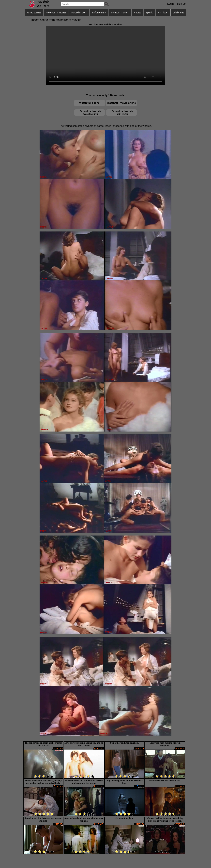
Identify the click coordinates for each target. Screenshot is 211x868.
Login (171, 4)
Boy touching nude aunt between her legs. (125, 782)
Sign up (181, 4)
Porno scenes (34, 12)
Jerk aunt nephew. (124, 818)
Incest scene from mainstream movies (56, 20)
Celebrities (178, 12)
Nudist (137, 12)
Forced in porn (79, 12)
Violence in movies (56, 12)
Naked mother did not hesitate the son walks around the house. (84, 782)
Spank (149, 12)
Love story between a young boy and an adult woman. (84, 744)
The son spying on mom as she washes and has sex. (43, 744)
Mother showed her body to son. (165, 781)
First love (163, 12)
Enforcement (99, 12)
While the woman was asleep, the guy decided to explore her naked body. (43, 782)
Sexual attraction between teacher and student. (43, 820)
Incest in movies (120, 12)
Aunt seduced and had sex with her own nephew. (84, 820)
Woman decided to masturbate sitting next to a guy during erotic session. (165, 820)
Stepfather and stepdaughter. (124, 743)
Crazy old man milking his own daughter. (165, 744)
